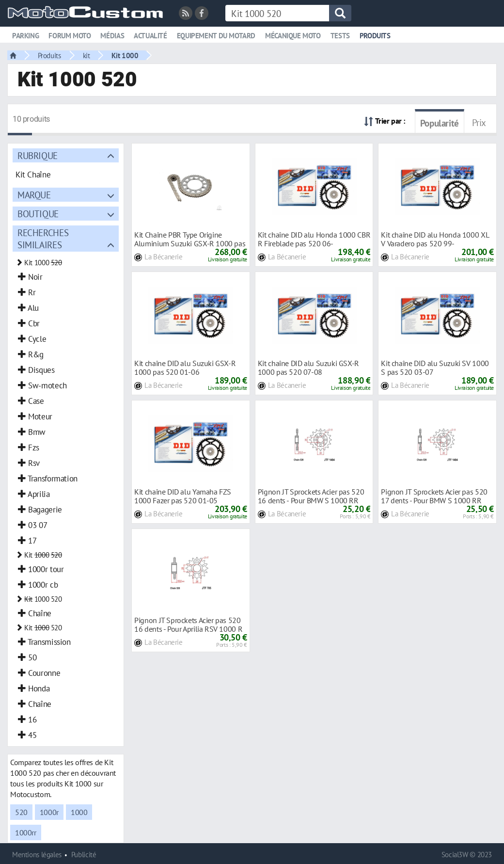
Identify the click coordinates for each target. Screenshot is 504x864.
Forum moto (70, 36)
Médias (112, 36)
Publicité (84, 855)
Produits (375, 36)
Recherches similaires (43, 239)
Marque (34, 195)
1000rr (26, 832)
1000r (49, 812)
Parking (25, 36)
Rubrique (38, 155)
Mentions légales (37, 855)
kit (87, 55)
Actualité (150, 36)
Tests (340, 36)
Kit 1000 (125, 55)
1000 (79, 812)
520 (21, 812)
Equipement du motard (216, 36)
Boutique (38, 214)
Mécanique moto (293, 36)
